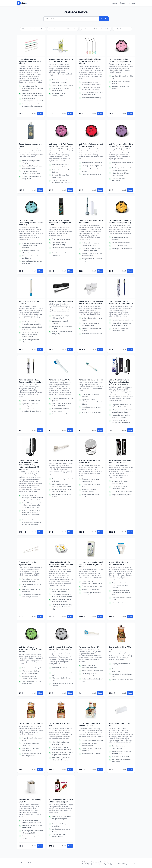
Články (123, 3)
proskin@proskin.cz (112, 864)
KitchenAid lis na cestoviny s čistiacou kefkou (63, 29)
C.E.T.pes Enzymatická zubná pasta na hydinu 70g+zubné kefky (91, 564)
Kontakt (132, 3)
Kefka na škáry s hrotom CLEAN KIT (29, 302)
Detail (34, 114)
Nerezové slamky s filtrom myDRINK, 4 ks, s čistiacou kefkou (90, 61)
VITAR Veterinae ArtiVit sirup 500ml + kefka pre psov (61, 801)
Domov (114, 3)
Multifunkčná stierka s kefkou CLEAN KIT (118, 563)
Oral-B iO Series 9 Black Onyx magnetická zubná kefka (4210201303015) (119, 382)
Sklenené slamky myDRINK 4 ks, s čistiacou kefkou (61, 60)
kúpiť (40, 114)
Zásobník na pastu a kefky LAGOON (30, 801)
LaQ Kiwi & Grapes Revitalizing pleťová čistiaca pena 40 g (30, 649)
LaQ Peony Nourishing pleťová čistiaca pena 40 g (120, 60)
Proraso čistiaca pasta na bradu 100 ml (89, 462)
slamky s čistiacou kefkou (122, 29)
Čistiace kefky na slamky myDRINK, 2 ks (29, 563)
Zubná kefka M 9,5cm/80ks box (120, 648)
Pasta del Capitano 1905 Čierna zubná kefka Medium (31, 381)
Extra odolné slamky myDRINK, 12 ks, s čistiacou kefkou (30, 61)
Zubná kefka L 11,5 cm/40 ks (31, 723)
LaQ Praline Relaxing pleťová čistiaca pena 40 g (91, 145)
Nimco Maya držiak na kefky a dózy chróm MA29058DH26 (91, 302)
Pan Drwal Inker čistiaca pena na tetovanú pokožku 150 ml (60, 223)
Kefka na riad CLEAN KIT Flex (91, 380)
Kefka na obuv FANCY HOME (61, 460)
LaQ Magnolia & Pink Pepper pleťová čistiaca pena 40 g (61, 145)
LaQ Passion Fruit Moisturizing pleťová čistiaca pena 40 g (31, 223)
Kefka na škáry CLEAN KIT (60, 380)
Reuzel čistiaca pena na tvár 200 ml (30, 145)
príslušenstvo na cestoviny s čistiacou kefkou (96, 29)
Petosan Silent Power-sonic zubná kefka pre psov (120, 462)
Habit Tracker (21, 863)
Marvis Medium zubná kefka (61, 301)
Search (104, 19)
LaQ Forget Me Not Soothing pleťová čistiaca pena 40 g (121, 145)
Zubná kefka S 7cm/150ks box (60, 724)
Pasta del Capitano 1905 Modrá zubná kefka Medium (121, 302)
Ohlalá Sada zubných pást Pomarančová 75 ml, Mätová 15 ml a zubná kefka (61, 564)
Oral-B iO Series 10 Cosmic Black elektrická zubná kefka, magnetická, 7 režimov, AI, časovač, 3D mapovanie (30, 465)
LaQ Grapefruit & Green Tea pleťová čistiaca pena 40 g (60, 648)
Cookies (30, 863)
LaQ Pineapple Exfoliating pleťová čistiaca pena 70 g (120, 221)
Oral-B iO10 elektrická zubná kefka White (91, 221)
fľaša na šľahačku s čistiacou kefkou (33, 29)
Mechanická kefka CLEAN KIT (120, 724)
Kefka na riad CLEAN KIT (89, 647)
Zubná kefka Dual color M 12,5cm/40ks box (90, 724)
